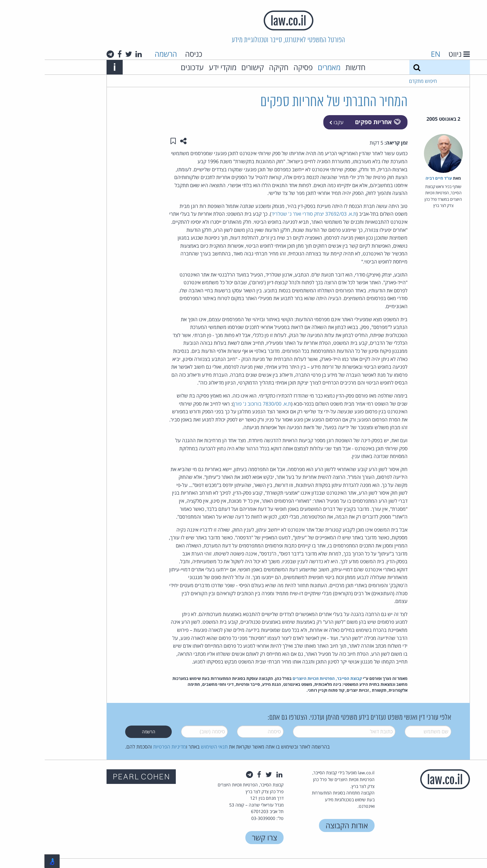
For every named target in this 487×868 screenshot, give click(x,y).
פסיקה (258, 67)
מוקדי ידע (178, 67)
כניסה (149, 54)
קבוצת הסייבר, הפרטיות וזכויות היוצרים (282, 678)
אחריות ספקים (333, 122)
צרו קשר (220, 837)
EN (391, 54)
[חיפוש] (372, 67)
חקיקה (234, 67)
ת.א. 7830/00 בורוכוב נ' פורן (218, 404)
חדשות (311, 67)
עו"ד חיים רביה (394, 178)
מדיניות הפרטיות (125, 747)
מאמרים (284, 67)
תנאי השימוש (170, 747)
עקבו (292, 122)
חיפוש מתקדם (378, 81)
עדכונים (148, 67)
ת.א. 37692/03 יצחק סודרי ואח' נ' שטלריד (269, 214)
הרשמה (121, 54)
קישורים (208, 67)
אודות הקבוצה (302, 825)
